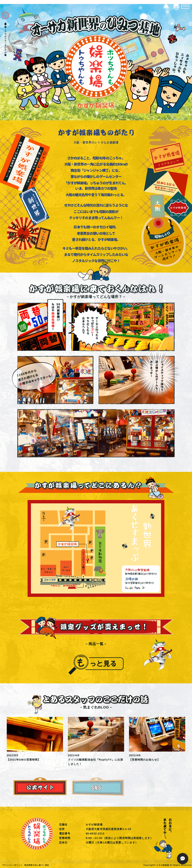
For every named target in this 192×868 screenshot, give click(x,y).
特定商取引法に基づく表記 (37, 865)
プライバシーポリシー (12, 865)
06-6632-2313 (95, 834)
